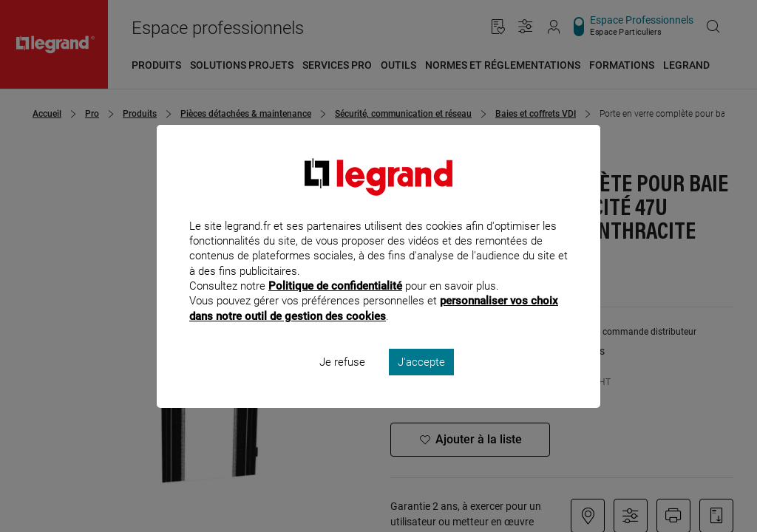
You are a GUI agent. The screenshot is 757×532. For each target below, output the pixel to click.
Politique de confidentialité (335, 306)
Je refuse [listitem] (342, 381)
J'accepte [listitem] (421, 381)
